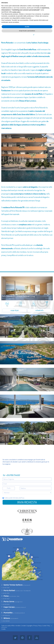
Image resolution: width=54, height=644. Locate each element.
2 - (12, 585)
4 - (5, 596)
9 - (6, 618)
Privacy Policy (37, 626)
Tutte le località (6, 626)
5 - (8, 601)
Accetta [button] (27, 27)
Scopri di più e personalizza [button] (27, 31)
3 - (8, 590)
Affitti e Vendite (16, 626)
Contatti (23, 626)
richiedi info (39, 310)
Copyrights (29, 626)
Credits (3, 629)
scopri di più (15, 310)
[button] (52, 3)
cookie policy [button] (16, 12)
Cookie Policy (46, 626)
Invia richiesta (27, 502)
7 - (8, 607)
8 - (7, 613)
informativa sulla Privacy (19, 498)
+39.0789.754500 (13, 475)
